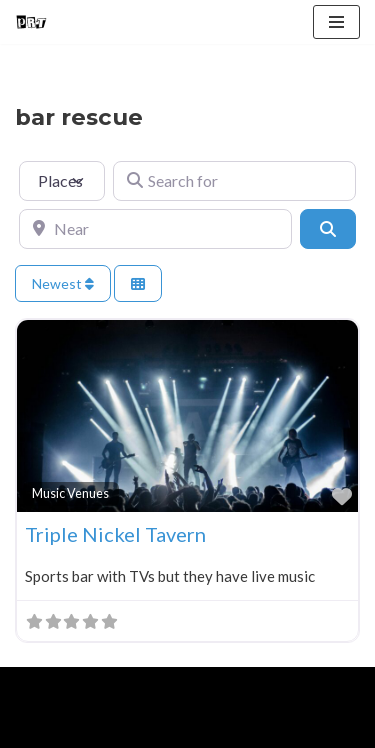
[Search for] (234, 181)
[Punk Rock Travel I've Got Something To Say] (31, 22)
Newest (63, 283)
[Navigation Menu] (336, 22)
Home (38, 728)
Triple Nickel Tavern (115, 534)
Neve (32, 687)
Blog (171, 728)
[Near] (155, 229)
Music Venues (70, 493)
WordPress (181, 687)
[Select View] (138, 283)
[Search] (328, 229)
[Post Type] (62, 181)
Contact (242, 728)
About (106, 728)
